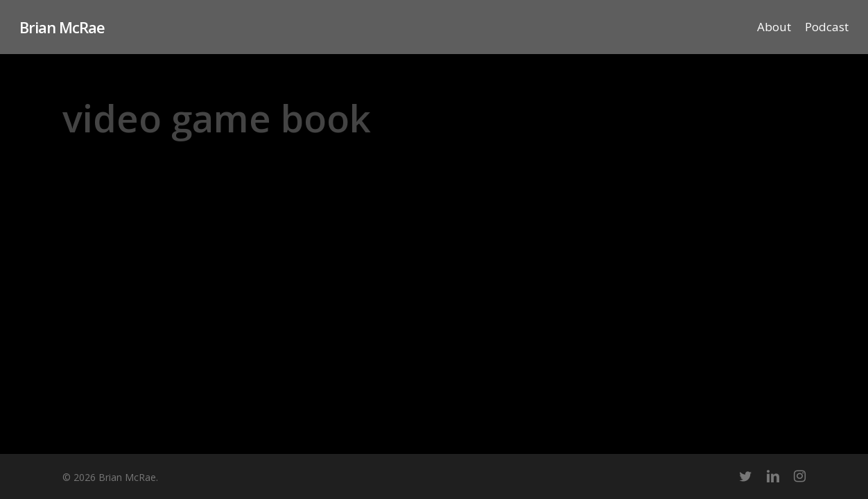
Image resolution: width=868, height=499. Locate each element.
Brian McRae (62, 27)
